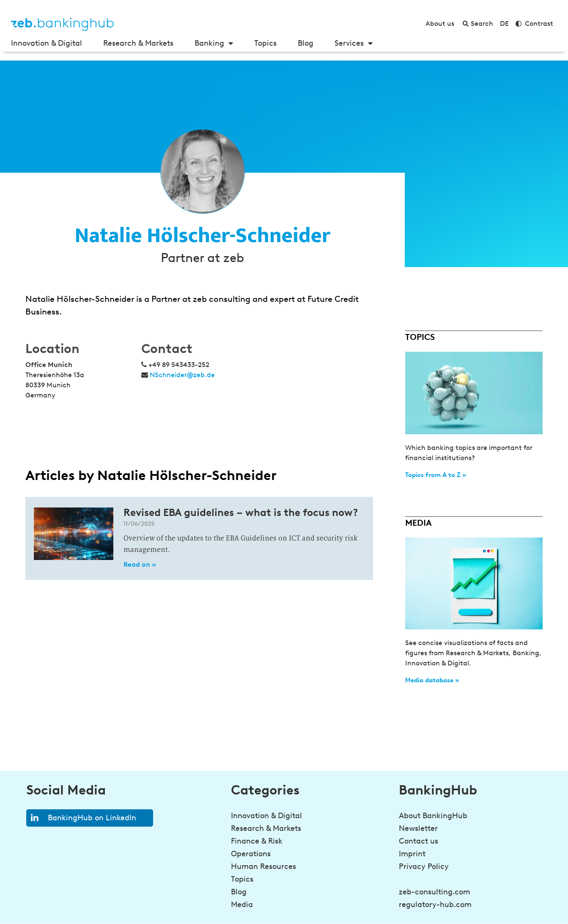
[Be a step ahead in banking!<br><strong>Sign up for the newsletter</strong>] (410, 901)
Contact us (418, 841)
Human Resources (263, 866)
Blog (306, 43)
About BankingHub (433, 816)
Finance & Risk (257, 841)
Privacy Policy (424, 866)
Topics (265, 43)
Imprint (412, 854)
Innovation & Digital (47, 43)
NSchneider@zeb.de (182, 375)
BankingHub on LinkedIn (81, 818)
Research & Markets (138, 43)
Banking (214, 43)
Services (354, 43)
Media (242, 905)
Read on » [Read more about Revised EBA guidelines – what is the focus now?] (140, 564)
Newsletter (418, 828)
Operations (251, 854)
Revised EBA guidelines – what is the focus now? (241, 512)
